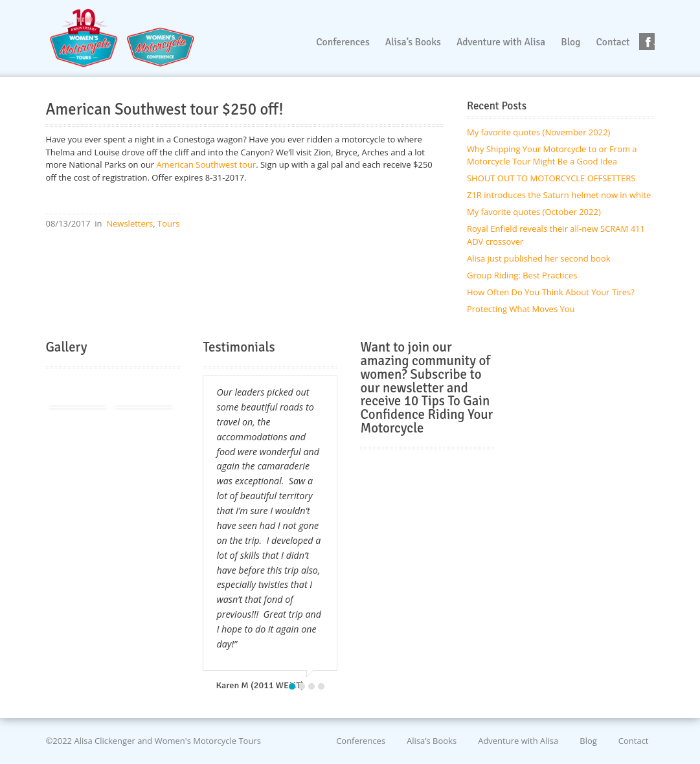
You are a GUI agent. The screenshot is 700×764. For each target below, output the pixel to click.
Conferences (361, 741)
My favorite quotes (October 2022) (534, 212)
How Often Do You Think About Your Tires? (551, 292)
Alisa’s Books (432, 741)
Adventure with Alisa (518, 741)
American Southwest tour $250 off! (165, 109)
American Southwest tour (206, 164)
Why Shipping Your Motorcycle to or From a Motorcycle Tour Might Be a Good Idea (552, 155)
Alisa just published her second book (539, 258)
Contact (634, 741)
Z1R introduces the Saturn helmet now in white (559, 195)
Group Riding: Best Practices (522, 275)
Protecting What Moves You (521, 309)
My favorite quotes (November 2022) (538, 132)
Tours (168, 223)
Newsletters (130, 223)
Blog (588, 741)
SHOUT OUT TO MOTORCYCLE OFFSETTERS (551, 178)
